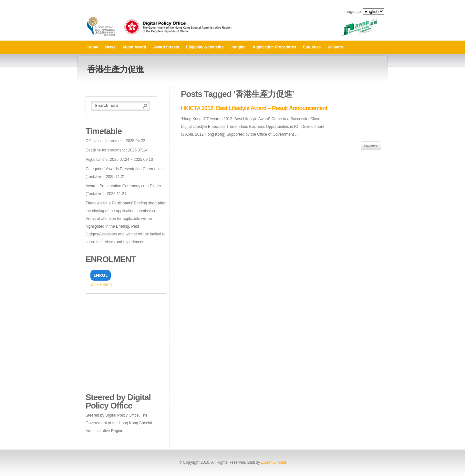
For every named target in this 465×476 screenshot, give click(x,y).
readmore (371, 146)
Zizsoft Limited (273, 462)
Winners (335, 47)
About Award (134, 47)
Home (93, 47)
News (110, 47)
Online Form (101, 285)
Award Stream (166, 47)
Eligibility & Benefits (205, 47)
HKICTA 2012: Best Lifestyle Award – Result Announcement (254, 108)
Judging (238, 47)
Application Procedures (274, 47)
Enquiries (312, 47)
